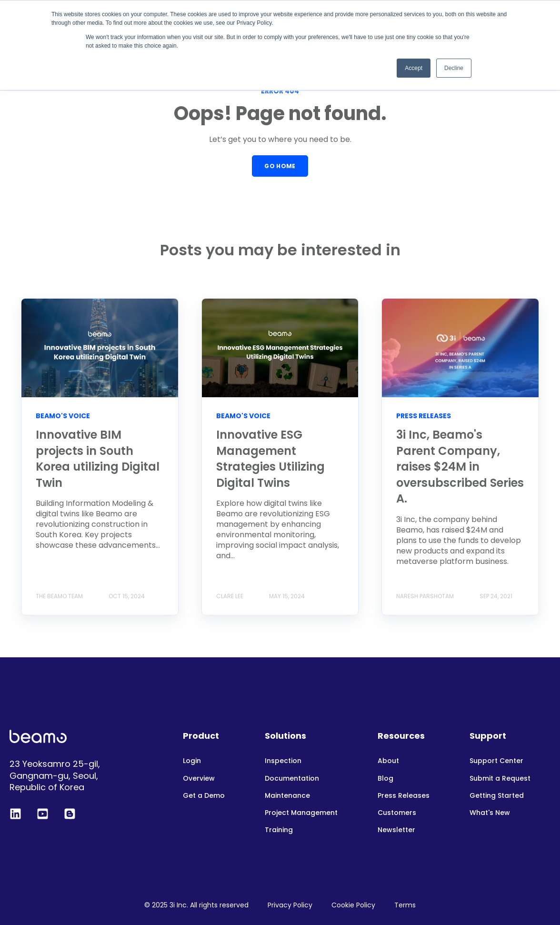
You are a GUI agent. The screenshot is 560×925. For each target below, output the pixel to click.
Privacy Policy (290, 905)
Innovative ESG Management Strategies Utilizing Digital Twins (270, 459)
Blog (385, 779)
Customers (397, 813)
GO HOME (280, 166)
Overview (199, 779)
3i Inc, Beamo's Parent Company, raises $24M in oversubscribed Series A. (460, 467)
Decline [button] (454, 68)
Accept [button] (414, 68)
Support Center (496, 761)
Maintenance (287, 796)
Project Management (301, 813)
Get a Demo (204, 796)
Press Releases (404, 796)
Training (279, 830)
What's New (490, 813)
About (388, 761)
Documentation (292, 779)
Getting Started (497, 796)
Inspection (283, 761)
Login (192, 761)
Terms (405, 905)
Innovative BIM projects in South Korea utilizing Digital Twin (98, 459)
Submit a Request (500, 779)
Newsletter (396, 830)
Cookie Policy (353, 905)
